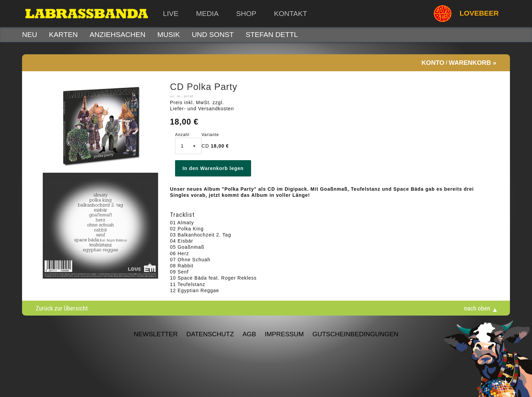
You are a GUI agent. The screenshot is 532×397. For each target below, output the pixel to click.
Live (171, 13)
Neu (30, 34)
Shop (246, 13)
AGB (249, 334)
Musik (169, 34)
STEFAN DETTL (272, 34)
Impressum (284, 334)
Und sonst (213, 34)
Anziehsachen (118, 34)
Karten (63, 34)
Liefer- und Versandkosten (202, 109)
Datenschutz (210, 334)
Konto (433, 63)
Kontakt (290, 13)
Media (207, 13)
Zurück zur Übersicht (62, 308)
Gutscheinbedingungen (355, 334)
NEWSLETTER (156, 334)
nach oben (477, 308)
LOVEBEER (466, 14)
